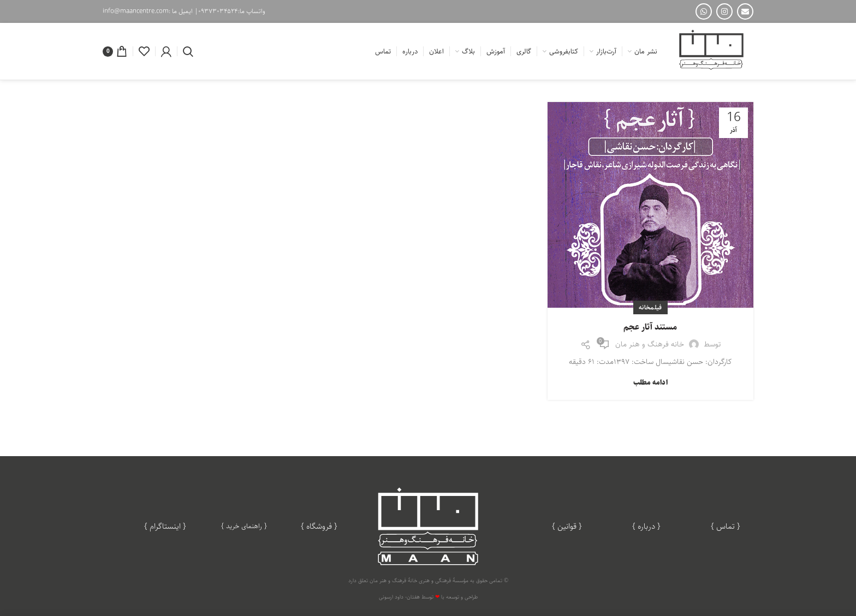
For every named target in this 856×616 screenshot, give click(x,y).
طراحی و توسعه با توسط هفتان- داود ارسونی (428, 597)
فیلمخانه (650, 307)
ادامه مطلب (650, 383)
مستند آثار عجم (650, 327)
